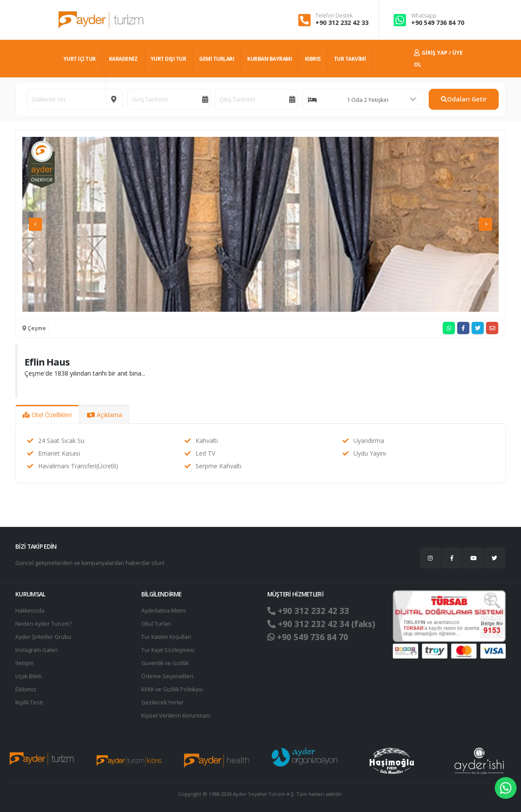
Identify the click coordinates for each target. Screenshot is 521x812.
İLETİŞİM (122, 85)
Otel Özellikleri (47, 415)
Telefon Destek (334, 16)
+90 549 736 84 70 (438, 23)
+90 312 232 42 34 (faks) (321, 624)
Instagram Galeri (37, 650)
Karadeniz (123, 59)
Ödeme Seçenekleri (167, 676)
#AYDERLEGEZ (81, 85)
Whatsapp (424, 16)
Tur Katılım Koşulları (166, 637)
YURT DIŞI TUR (168, 59)
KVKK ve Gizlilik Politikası (172, 689)
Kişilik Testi (29, 702)
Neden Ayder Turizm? (44, 624)
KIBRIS (313, 59)
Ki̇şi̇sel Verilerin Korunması (176, 716)
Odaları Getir (464, 99)
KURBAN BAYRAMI (269, 59)
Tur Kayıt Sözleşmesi (168, 650)
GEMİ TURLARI (217, 59)
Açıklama (105, 415)
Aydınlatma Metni (164, 611)
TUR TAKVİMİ (350, 59)
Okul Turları (156, 624)
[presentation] (35, 224)
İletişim (24, 663)
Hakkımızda (30, 611)
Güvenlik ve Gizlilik (165, 663)
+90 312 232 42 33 (342, 23)
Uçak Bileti (28, 676)
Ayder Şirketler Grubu (43, 637)
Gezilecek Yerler (163, 702)
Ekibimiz (26, 689)
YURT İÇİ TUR (80, 59)
